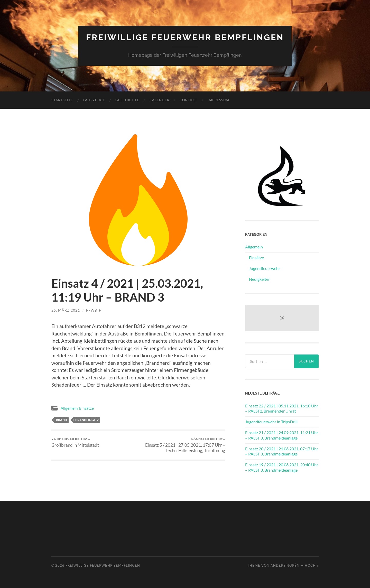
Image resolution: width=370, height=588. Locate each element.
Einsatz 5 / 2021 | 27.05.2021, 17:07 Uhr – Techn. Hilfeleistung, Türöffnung (183, 445)
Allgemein (69, 408)
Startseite (62, 100)
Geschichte (127, 100)
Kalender (159, 100)
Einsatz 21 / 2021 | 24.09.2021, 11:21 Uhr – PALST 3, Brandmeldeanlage (282, 435)
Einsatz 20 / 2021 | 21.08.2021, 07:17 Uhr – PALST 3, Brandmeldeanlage (282, 451)
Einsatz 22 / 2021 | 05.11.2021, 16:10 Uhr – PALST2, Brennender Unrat (282, 408)
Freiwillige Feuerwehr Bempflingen (185, 37)
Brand (62, 420)
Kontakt (188, 100)
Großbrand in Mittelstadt (75, 442)
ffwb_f (94, 310)
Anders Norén (285, 565)
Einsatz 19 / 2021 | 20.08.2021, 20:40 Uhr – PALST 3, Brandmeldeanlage (282, 467)
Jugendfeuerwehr (265, 268)
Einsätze (86, 408)
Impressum (218, 100)
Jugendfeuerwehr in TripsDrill (271, 422)
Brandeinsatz (87, 420)
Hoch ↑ (312, 565)
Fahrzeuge (94, 100)
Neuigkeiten (260, 279)
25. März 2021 (66, 310)
